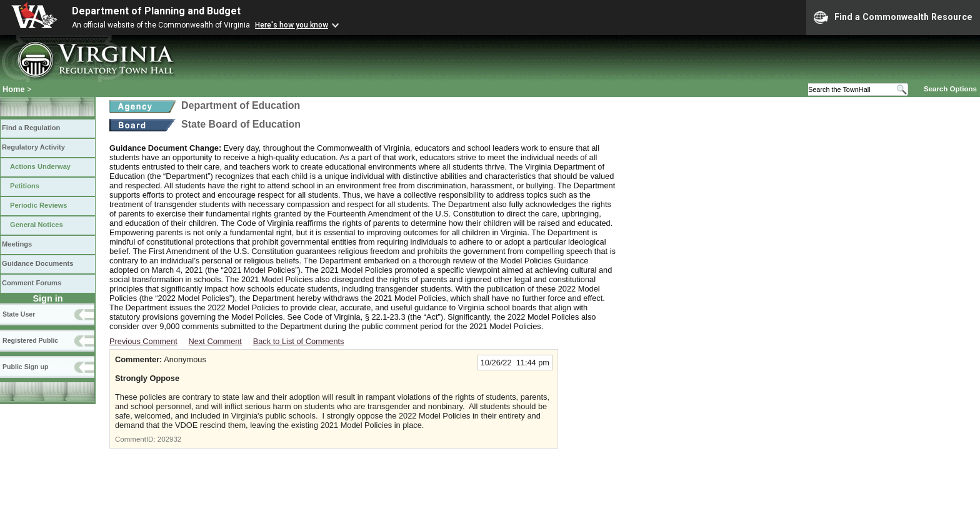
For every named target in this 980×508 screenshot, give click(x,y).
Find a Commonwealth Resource (893, 18)
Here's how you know (292, 25)
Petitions (25, 186)
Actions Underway (40, 166)
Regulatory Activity (33, 147)
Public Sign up (25, 367)
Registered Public (30, 340)
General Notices (37, 225)
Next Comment (215, 341)
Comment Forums (32, 283)
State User (19, 314)
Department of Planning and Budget (156, 11)
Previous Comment (143, 341)
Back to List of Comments (299, 341)
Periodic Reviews (39, 205)
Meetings (17, 244)
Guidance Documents (37, 263)
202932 (169, 439)
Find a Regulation (31, 128)
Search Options (950, 89)
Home (14, 89)
